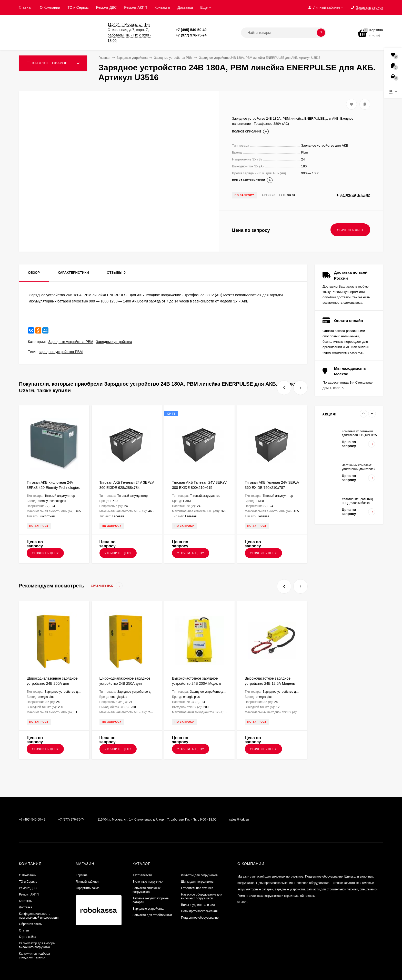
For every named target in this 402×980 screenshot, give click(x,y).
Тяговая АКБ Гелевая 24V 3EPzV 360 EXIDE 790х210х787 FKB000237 (272, 488)
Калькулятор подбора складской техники (34, 955)
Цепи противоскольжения (199, 911)
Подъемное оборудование (200, 918)
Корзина (82, 875)
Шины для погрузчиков (197, 882)
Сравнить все (107, 586)
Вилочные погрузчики (148, 882)
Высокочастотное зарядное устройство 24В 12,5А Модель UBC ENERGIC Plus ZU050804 (270, 683)
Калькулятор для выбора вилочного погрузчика (37, 945)
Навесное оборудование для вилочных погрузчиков (202, 896)
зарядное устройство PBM (61, 352)
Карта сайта (28, 937)
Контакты (162, 7)
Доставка (185, 7)
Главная (26, 7)
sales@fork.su (239, 820)
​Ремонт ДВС (106, 7)
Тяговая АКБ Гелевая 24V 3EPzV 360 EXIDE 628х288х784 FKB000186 (127, 488)
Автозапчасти (142, 875)
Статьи (24, 930)
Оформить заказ (88, 888)
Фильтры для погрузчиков (199, 875)
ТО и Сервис (78, 7)
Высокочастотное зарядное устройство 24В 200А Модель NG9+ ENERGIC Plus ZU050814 (198, 683)
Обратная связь (30, 924)
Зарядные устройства (114, 342)
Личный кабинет (87, 882)
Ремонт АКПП (136, 7)
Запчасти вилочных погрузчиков (147, 890)
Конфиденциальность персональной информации (39, 916)
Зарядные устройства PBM (71, 342)
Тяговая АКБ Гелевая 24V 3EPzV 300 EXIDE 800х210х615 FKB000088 (199, 488)
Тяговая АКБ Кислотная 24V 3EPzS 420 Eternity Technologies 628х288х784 (53, 488)
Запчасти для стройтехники (152, 915)
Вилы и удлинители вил (198, 905)
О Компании (50, 7)
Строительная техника (197, 888)
